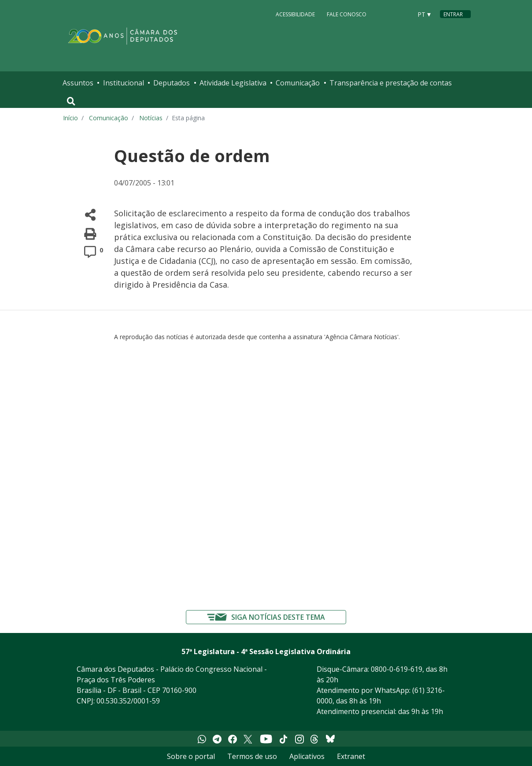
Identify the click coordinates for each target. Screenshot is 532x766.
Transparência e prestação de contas (391, 83)
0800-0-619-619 (397, 669)
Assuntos (78, 83)
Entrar (453, 14)
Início (70, 118)
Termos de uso (252, 756)
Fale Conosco (347, 14)
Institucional (124, 83)
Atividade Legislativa (233, 83)
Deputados (172, 83)
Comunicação (298, 83)
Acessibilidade (295, 14)
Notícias (151, 118)
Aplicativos (307, 756)
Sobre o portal (191, 756)
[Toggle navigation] (71, 101)
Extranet (351, 756)
